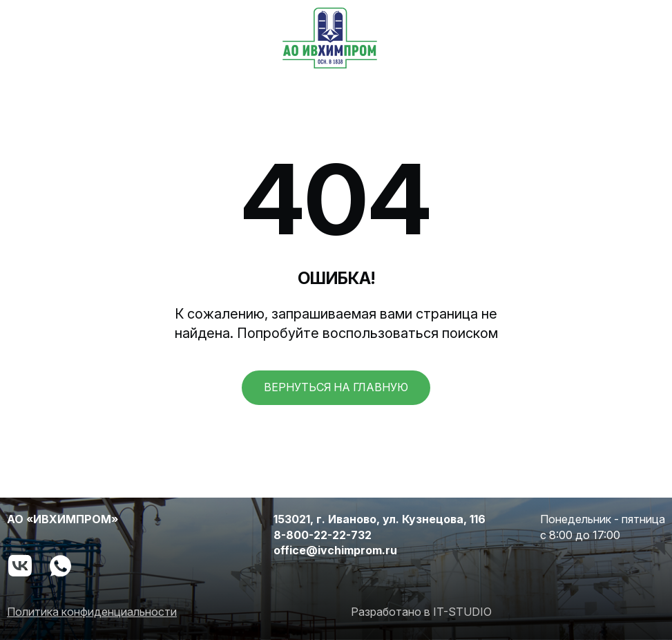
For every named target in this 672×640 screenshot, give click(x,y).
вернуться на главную (336, 387)
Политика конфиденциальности (92, 612)
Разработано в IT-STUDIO (421, 612)
